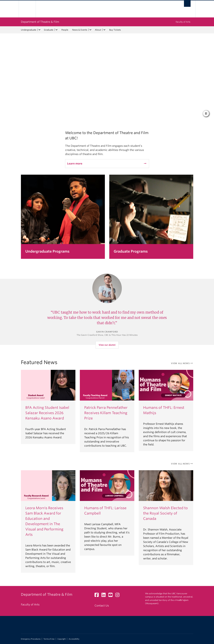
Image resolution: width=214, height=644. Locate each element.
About (98, 30)
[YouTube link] (112, 596)
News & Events (80, 30)
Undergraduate (29, 30)
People (65, 30)
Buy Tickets (115, 30)
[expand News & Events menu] (91, 30)
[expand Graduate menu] (57, 30)
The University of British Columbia (27, 9)
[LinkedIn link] (105, 596)
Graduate (49, 30)
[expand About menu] (105, 30)
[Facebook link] (98, 596)
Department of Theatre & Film (40, 22)
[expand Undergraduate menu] (40, 30)
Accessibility (74, 639)
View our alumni (107, 345)
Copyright (62, 639)
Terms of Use (49, 639)
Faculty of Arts (183, 22)
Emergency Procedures (31, 639)
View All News (182, 363)
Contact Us (102, 606)
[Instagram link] (118, 596)
